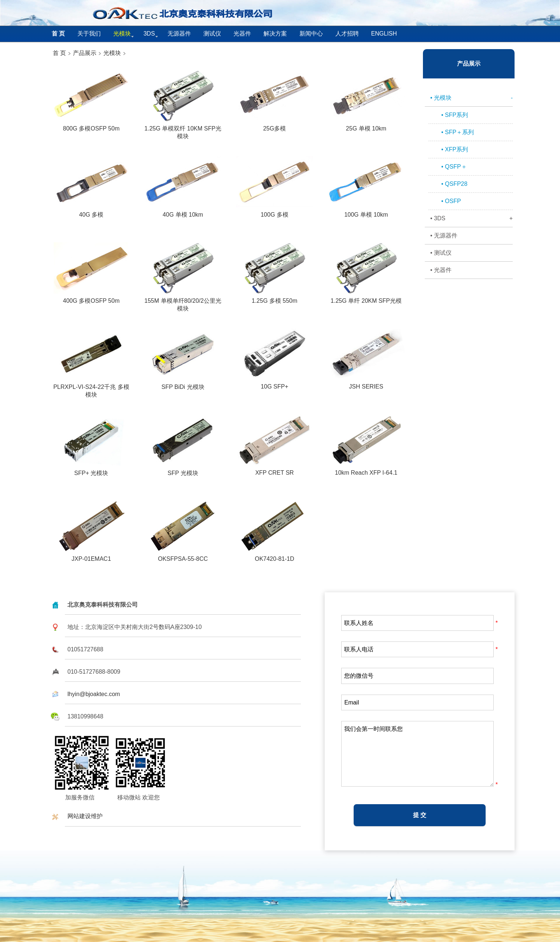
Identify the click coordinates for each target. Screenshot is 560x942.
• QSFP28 (454, 184)
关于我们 (89, 34)
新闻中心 (311, 34)
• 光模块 (471, 98)
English (384, 34)
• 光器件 (441, 270)
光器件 (242, 34)
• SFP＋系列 (458, 132)
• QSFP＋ (454, 167)
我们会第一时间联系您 (417, 754)
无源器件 (179, 34)
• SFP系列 (455, 115)
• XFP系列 (455, 149)
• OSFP (451, 201)
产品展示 (84, 53)
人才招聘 (347, 34)
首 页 (59, 53)
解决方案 (275, 34)
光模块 (112, 53)
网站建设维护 (85, 816)
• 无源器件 (444, 235)
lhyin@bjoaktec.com (94, 694)
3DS (149, 34)
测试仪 (212, 34)
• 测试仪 (441, 253)
